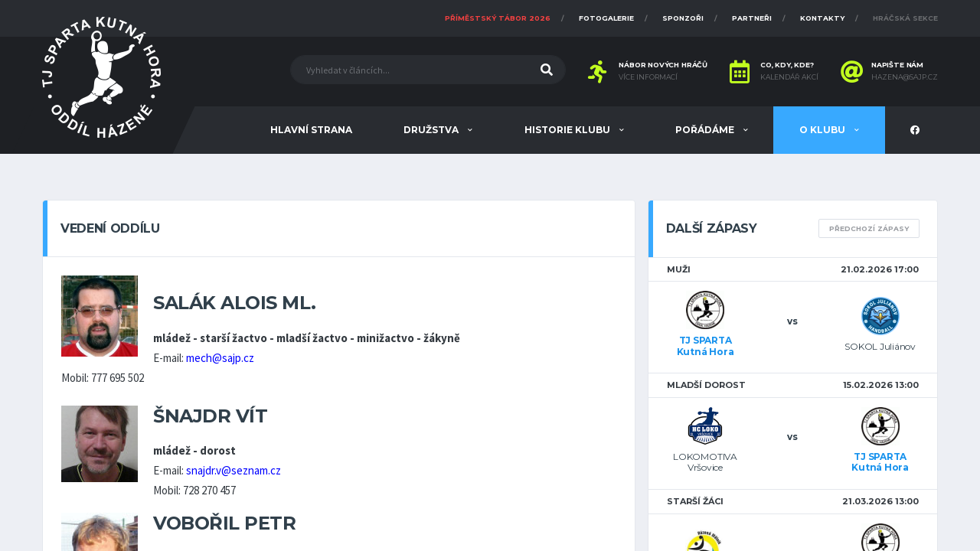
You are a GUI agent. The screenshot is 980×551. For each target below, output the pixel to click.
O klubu (823, 130)
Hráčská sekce (905, 18)
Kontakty (822, 18)
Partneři (752, 18)
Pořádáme (706, 130)
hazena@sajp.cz (905, 77)
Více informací (648, 77)
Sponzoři (683, 18)
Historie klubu (568, 130)
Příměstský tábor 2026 (498, 18)
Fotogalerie (606, 18)
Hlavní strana (311, 130)
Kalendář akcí (789, 77)
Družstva (432, 130)
